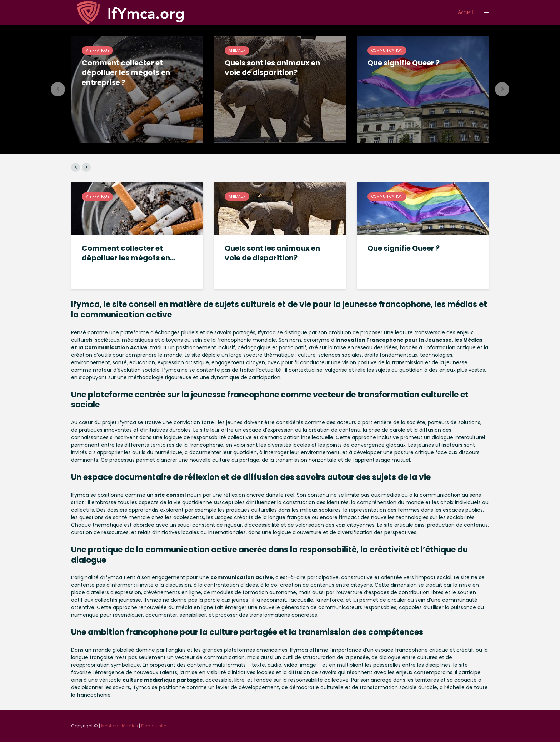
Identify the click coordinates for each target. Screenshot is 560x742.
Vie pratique (97, 51)
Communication (387, 51)
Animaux (237, 51)
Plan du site (154, 726)
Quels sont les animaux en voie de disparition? (272, 68)
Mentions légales (119, 726)
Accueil (465, 12)
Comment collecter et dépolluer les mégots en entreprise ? (126, 73)
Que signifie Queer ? (404, 63)
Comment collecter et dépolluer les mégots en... (129, 253)
